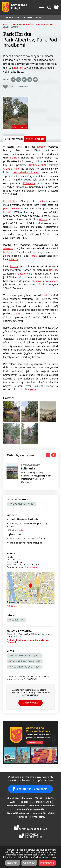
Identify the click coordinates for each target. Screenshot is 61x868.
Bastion (53, 281)
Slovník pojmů (38, 817)
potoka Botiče (11, 208)
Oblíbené (56, 7)
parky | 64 (17, 620)
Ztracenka (16, 313)
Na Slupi (15, 158)
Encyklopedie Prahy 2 (15, 24)
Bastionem (24, 274)
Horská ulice (10, 201)
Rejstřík (50, 798)
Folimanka (29, 183)
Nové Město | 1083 (22, 504)
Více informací (15, 139)
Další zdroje (27, 802)
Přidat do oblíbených (18, 87)
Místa (31, 24)
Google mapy (31, 567)
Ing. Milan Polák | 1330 (25, 667)
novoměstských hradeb (26, 172)
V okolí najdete (35, 139)
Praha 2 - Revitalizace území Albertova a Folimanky (28, 641)
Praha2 (31, 828)
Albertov (8, 248)
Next (54, 455)
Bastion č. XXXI (37, 165)
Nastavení (13, 863)
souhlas (43, 850)
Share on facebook (13, 80)
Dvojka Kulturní (30, 836)
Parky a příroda (44, 24)
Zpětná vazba (30, 703)
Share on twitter (19, 80)
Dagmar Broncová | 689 (26, 661)
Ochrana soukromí (15, 806)
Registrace (21, 817)
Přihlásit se (12, 17)
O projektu (13, 798)
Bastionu (20, 68)
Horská (7, 212)
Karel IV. (42, 147)
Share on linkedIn (24, 80)
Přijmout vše (47, 863)
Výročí (39, 798)
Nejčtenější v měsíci (43, 813)
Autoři (14, 802)
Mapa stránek (43, 802)
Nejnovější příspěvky (18, 813)
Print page (35, 80)
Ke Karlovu (9, 252)
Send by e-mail (30, 80)
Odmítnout (29, 863)
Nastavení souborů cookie (30, 809)
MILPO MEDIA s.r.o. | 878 (25, 656)
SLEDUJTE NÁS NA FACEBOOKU (32, 789)
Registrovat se (33, 17)
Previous (48, 455)
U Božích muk (11, 169)
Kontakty (27, 798)
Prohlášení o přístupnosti (42, 806)
